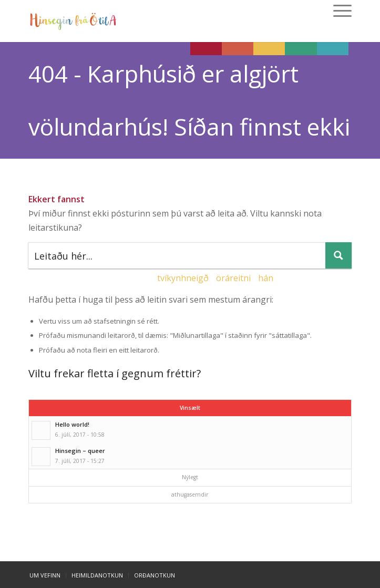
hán (266, 278)
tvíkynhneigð (183, 278)
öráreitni (233, 278)
